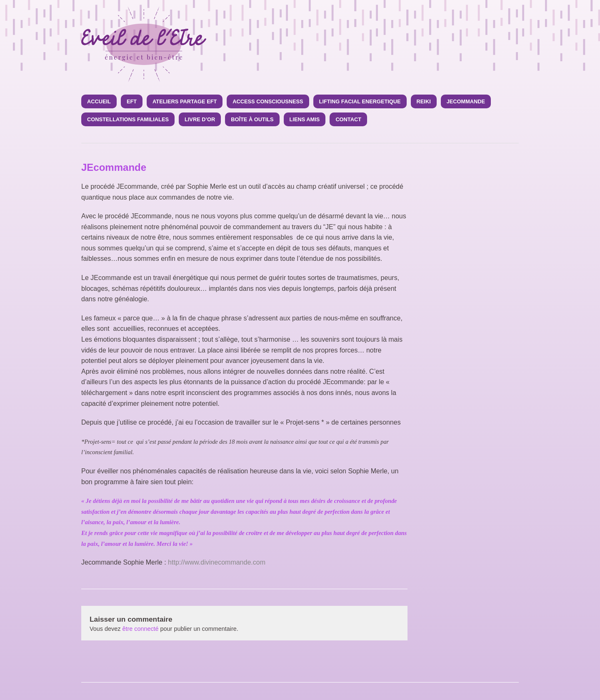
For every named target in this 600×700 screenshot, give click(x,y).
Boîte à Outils (252, 119)
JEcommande (466, 101)
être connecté (140, 629)
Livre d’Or (200, 119)
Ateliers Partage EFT (185, 101)
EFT (132, 101)
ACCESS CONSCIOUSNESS (268, 101)
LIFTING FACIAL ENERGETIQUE (360, 101)
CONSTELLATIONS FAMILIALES (128, 119)
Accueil (99, 101)
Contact (348, 119)
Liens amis (305, 119)
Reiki (424, 101)
